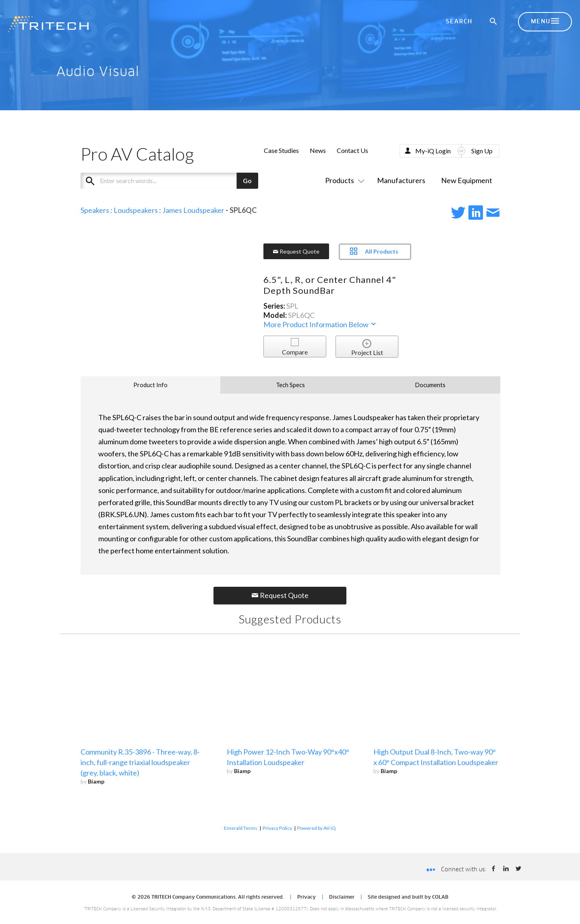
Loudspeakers (136, 210)
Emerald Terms (241, 828)
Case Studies (281, 150)
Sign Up (482, 151)
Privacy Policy (277, 828)
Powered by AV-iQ (317, 828)
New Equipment (467, 180)
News (318, 150)
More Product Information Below (320, 324)
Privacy (307, 897)
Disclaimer (342, 897)
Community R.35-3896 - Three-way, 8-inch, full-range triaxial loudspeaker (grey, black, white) (140, 762)
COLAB (440, 897)
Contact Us (352, 150)
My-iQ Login (433, 151)
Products (343, 180)
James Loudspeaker (193, 210)
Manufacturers (401, 180)
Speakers (95, 210)
